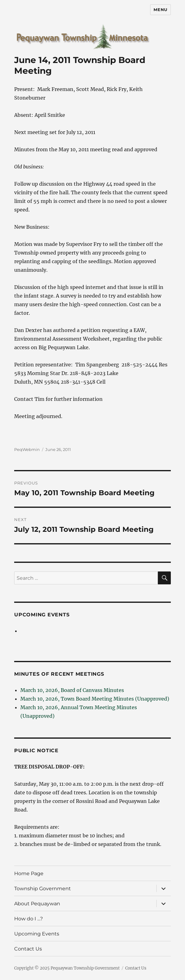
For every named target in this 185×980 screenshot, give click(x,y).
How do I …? (29, 919)
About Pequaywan (37, 904)
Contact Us (28, 949)
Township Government (43, 889)
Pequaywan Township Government (85, 968)
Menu (160, 10)
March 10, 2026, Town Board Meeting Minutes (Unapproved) (95, 699)
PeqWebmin (27, 449)
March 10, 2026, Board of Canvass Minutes (72, 690)
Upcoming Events (42, 615)
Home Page (29, 873)
